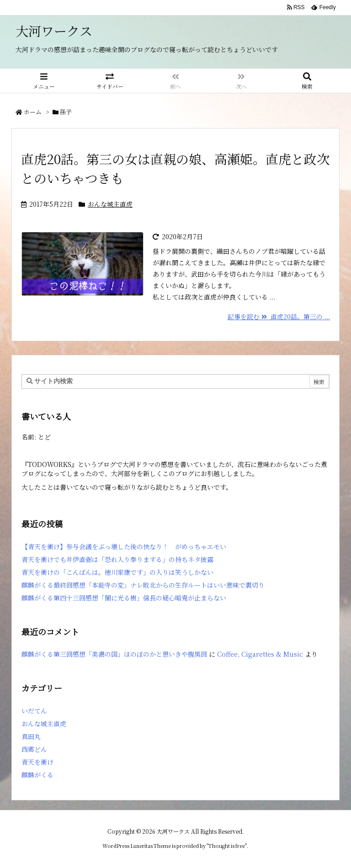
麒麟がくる (37, 775)
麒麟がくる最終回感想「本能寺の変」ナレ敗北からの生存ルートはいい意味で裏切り (143, 585)
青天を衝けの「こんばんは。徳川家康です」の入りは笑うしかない (117, 572)
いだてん (34, 711)
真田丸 (31, 736)
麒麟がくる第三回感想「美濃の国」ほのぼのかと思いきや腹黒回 (114, 654)
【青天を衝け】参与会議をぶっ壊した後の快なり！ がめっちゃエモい (124, 547)
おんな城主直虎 (110, 204)
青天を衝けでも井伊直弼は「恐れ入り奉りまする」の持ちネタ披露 (117, 559)
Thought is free (227, 846)
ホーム (33, 112)
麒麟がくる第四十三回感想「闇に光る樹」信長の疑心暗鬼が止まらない (124, 598)
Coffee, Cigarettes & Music (260, 654)
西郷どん (34, 749)
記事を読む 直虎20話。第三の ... (279, 316)
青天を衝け (37, 762)
